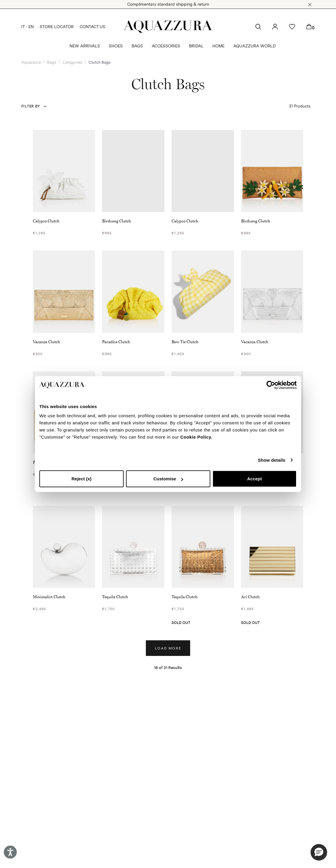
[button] (310, 5)
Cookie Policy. (196, 437)
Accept (254, 479)
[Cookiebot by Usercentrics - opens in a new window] (271, 385)
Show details (272, 460)
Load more (168, 648)
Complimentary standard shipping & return (168, 4)
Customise (168, 479)
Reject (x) (82, 479)
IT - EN (28, 27)
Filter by (31, 106)
